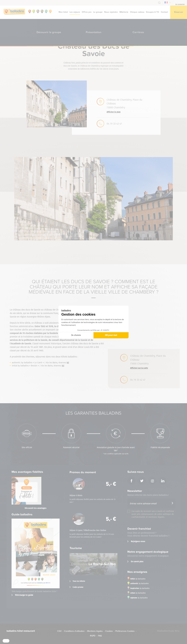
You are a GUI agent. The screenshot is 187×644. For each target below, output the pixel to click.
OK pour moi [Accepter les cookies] (111, 335)
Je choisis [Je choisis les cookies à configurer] (76, 335)
